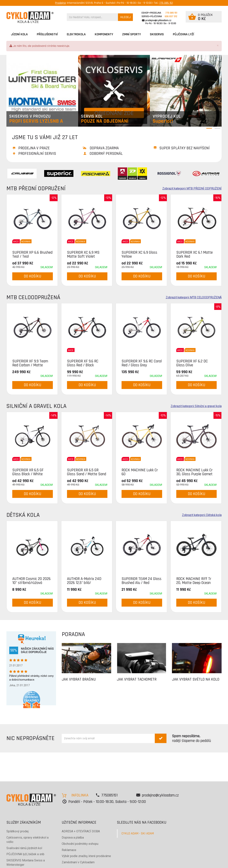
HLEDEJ (125, 17)
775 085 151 (166, 3)
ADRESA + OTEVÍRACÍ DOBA (81, 831)
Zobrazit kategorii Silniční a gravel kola (196, 406)
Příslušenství (47, 34)
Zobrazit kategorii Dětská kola (202, 515)
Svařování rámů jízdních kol (24, 848)
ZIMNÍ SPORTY (131, 34)
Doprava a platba (73, 838)
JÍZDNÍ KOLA (19, 34)
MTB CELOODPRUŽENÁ (33, 297)
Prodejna (60, 3)
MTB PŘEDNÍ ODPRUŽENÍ (36, 188)
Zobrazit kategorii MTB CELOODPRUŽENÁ (194, 297)
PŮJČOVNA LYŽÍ (183, 34)
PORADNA (73, 634)
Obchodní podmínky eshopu (80, 844)
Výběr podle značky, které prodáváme (86, 856)
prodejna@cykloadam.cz (158, 20)
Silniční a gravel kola (36, 406)
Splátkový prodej (17, 831)
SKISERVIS (157, 34)
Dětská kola (23, 515)
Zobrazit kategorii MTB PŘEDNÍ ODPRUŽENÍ (192, 189)
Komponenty (104, 34)
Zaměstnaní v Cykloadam (78, 862)
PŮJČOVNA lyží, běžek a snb (25, 854)
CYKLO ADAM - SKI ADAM (138, 833)
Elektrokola (76, 34)
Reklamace (69, 850)
